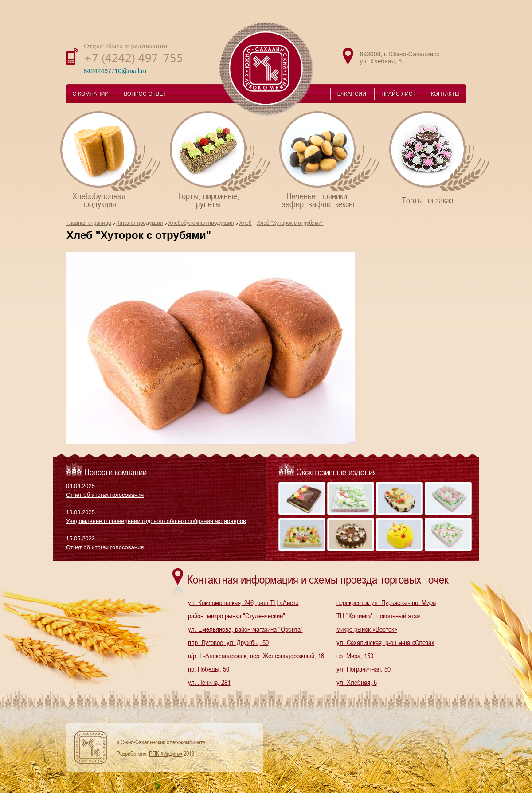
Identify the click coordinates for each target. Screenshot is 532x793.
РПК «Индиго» (166, 754)
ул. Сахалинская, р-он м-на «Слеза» (385, 642)
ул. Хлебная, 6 (357, 682)
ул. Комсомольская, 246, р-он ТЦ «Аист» (243, 602)
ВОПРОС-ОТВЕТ (145, 94)
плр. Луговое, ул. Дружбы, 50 (228, 642)
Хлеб (245, 223)
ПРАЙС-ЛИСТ (398, 94)
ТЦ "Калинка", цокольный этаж (379, 616)
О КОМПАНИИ (91, 94)
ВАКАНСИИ (352, 94)
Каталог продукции (139, 223)
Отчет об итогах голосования (105, 495)
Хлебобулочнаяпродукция (111, 159)
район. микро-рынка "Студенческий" (237, 616)
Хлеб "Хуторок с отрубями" (290, 223)
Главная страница (89, 223)
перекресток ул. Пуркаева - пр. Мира (386, 602)
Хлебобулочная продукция (201, 223)
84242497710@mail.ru (115, 71)
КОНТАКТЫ (445, 94)
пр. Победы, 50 (209, 669)
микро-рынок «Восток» (367, 629)
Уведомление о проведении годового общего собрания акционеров (156, 521)
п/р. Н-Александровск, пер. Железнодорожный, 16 (256, 656)
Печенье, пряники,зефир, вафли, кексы (330, 159)
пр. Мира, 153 (355, 656)
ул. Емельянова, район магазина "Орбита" (245, 629)
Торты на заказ (440, 158)
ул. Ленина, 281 (209, 682)
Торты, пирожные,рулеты (221, 159)
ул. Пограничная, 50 (364, 669)
